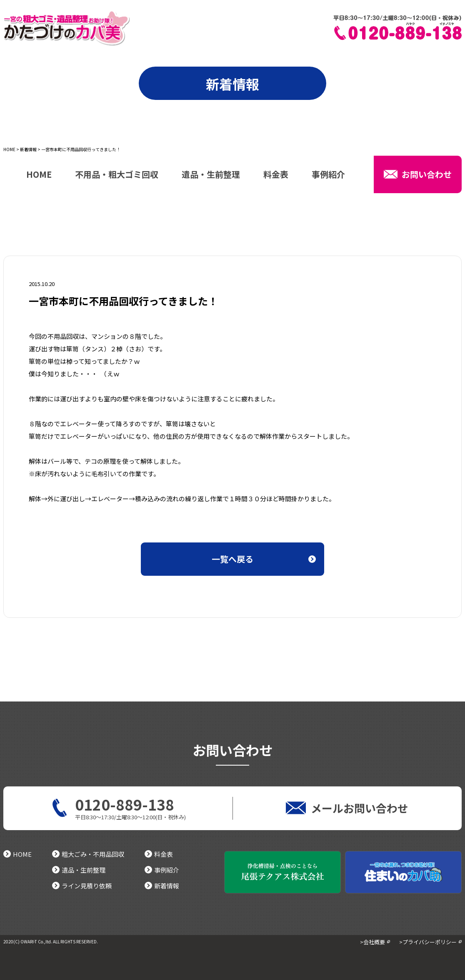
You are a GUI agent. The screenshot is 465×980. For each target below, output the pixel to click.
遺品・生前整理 (211, 175)
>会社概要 (372, 942)
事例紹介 (328, 175)
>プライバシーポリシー (428, 942)
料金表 (276, 175)
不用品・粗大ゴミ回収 (117, 175)
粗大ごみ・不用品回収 (88, 854)
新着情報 (28, 149)
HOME (9, 149)
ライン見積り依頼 (82, 886)
